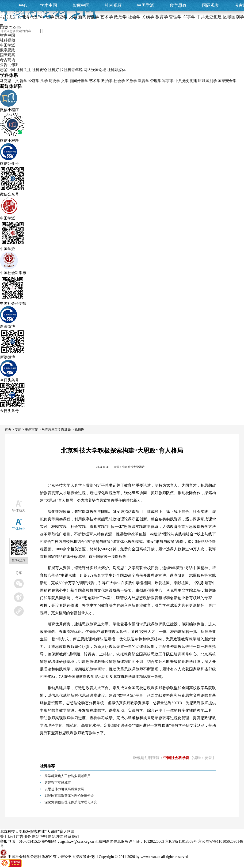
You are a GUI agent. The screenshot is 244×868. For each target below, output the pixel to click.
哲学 (23, 81)
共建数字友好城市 (58, 783)
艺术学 (95, 81)
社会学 (119, 81)
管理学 (156, 81)
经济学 (34, 81)
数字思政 (178, 5)
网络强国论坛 (95, 70)
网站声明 (39, 836)
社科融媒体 (116, 70)
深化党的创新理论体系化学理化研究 (71, 802)
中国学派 (146, 5)
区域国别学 (207, 81)
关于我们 (8, 836)
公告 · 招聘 (9, 65)
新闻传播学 (79, 81)
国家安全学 (227, 81)
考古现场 (8, 60)
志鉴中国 (8, 70)
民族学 (131, 81)
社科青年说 (73, 70)
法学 (44, 81)
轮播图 (80, 430)
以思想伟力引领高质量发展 (64, 789)
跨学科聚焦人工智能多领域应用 (68, 776)
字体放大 (19, 510)
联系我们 (71, 836)
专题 (18, 430)
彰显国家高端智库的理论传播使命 (69, 796)
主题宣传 (31, 430)
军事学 (168, 81)
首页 (8, 430)
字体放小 (19, 529)
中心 (23, 5)
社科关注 (23, 70)
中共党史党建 (186, 81)
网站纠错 (55, 836)
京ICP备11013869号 (181, 841)
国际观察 (210, 5)
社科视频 (113, 5)
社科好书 (55, 70)
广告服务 (23, 836)
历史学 (54, 81)
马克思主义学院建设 (56, 430)
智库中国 (81, 5)
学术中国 (49, 5)
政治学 (107, 81)
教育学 (144, 81)
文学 (65, 81)
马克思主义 (9, 81)
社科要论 (39, 70)
